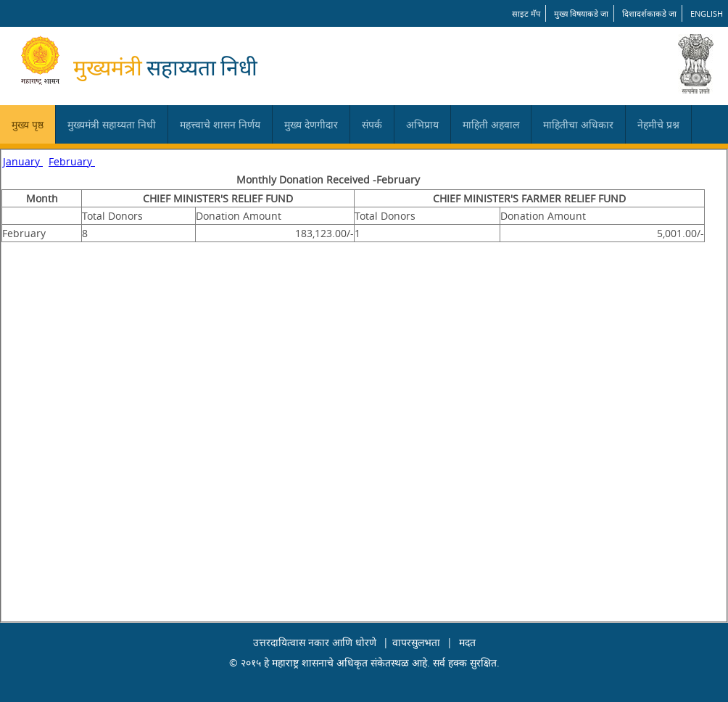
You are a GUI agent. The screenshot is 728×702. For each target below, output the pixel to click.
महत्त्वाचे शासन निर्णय (220, 124)
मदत (467, 642)
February (72, 161)
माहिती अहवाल (491, 124)
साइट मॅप (526, 13)
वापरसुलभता (416, 642)
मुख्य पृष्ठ (28, 124)
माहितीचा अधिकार (578, 124)
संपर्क (372, 124)
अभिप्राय (422, 124)
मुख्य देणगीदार (311, 124)
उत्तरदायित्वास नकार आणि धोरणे (315, 642)
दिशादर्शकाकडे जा (649, 13)
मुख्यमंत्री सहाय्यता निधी (112, 124)
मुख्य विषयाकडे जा (581, 13)
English (707, 13)
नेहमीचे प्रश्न (658, 124)
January (23, 161)
